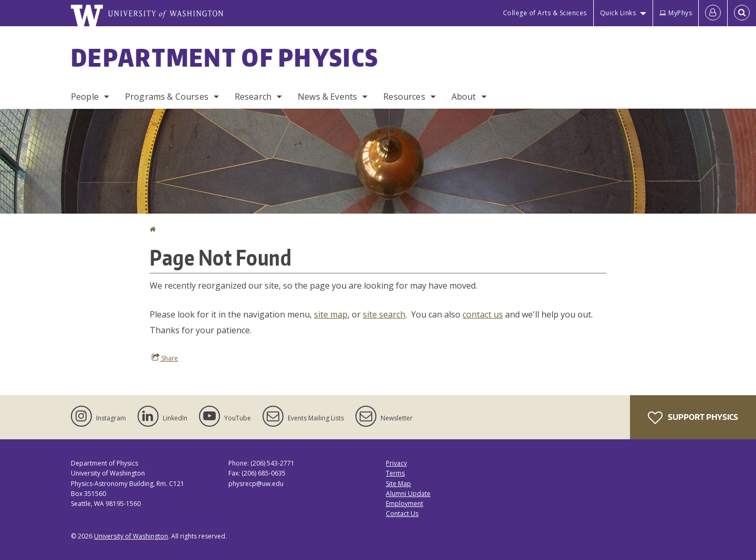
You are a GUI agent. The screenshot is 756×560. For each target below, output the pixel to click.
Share (165, 358)
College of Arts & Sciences (545, 13)
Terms (395, 473)
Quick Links (618, 13)
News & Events (327, 97)
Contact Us (402, 514)
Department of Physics (225, 57)
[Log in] (713, 13)
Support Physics (693, 418)
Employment (405, 504)
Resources (404, 97)
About (464, 97)
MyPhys (676, 13)
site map (331, 314)
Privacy (396, 463)
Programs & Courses (167, 97)
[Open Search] (742, 13)
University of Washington (131, 536)
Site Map (398, 484)
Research (253, 97)
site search (384, 314)
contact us (483, 314)
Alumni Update (408, 494)
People (85, 97)
